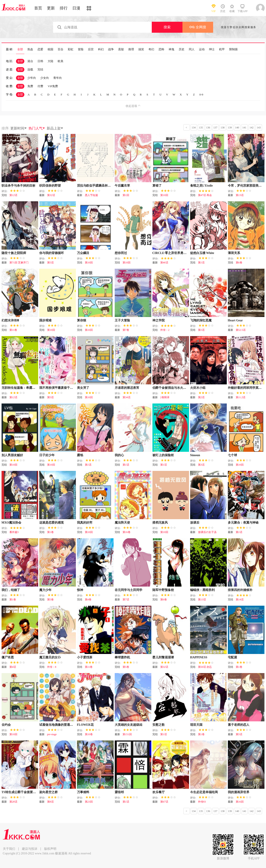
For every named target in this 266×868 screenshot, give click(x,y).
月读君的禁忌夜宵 (127, 388)
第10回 (164, 195)
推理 (131, 49)
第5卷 (50, 600)
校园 (50, 49)
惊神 (80, 590)
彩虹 (71, 49)
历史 (182, 49)
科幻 (101, 49)
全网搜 (198, 27)
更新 (51, 8)
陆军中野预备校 (163, 590)
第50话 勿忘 (205, 667)
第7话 (126, 600)
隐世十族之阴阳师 (14, 253)
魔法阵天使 (122, 523)
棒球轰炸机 (122, 657)
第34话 (127, 397)
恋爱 (40, 49)
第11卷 (13, 330)
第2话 (201, 397)
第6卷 (239, 263)
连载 (30, 69)
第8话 (50, 802)
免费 (30, 86)
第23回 (89, 802)
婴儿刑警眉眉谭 (163, 657)
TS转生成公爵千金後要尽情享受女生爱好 (29, 792)
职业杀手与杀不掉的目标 (18, 186)
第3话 (201, 465)
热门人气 (37, 128)
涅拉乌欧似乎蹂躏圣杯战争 (95, 186)
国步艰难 (45, 320)
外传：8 (52, 667)
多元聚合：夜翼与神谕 (243, 523)
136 (208, 128)
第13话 (240, 195)
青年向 (58, 78)
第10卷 (89, 734)
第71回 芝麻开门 (19, 263)
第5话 (50, 263)
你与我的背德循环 (52, 253)
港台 (30, 61)
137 (215, 128)
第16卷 (127, 532)
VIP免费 (53, 86)
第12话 (13, 195)
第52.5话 (241, 330)
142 (252, 128)
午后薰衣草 (122, 186)
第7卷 (126, 330)
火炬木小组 (198, 388)
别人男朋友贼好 (12, 455)
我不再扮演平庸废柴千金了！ (59, 388)
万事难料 (83, 792)
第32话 (51, 195)
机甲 (222, 49)
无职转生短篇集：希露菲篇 (20, 388)
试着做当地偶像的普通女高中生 (61, 725)
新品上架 (55, 128)
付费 (40, 86)
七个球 (232, 455)
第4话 (13, 667)
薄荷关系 (234, 253)
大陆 (50, 61)
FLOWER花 (85, 725)
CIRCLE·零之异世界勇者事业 (173, 253)
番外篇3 (14, 532)
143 (259, 128)
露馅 (80, 455)
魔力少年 (45, 590)
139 (230, 128)
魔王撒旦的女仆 (50, 657)
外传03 (202, 802)
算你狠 (82, 320)
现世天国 (196, 725)
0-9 (201, 95)
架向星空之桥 (48, 792)
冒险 (81, 49)
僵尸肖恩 (8, 657)
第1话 (201, 263)
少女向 (45, 78)
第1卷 (50, 532)
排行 (64, 8)
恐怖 (161, 49)
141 (244, 128)
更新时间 (19, 128)
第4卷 (88, 600)
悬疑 (121, 49)
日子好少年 (47, 455)
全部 (20, 49)
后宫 (91, 49)
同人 (192, 49)
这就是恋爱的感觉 (52, 523)
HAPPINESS (199, 657)
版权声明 (50, 849)
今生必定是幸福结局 (204, 792)
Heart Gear (235, 320)
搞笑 (141, 49)
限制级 (233, 49)
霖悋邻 (119, 792)
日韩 (40, 61)
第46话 (164, 263)
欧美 (61, 61)
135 (201, 128)
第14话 (240, 600)
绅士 (212, 49)
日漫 (76, 8)
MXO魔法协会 (11, 523)
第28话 (13, 802)
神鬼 (171, 49)
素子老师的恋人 (239, 725)
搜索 (167, 27)
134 (194, 128)
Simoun (195, 455)
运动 (202, 49)
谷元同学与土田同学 (129, 590)
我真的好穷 (85, 523)
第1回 (126, 195)
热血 (30, 49)
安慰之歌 (159, 725)
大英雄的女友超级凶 (129, 725)
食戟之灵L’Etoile (202, 186)
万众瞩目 (83, 253)
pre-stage (52, 734)
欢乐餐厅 (159, 792)
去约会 (6, 725)
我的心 (119, 455)
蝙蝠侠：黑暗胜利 (202, 590)
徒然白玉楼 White (202, 253)
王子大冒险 (122, 320)
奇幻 (151, 49)
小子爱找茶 (85, 657)
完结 (40, 69)
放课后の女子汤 (207, 532)
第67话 (164, 802)
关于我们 (9, 849)
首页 (38, 8)
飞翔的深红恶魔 (201, 320)
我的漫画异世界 (239, 792)
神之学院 (159, 320)
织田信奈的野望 (50, 186)
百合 (61, 49)
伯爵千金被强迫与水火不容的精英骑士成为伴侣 (185, 388)
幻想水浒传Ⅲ (10, 320)
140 (237, 128)
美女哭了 (83, 388)
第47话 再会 (205, 195)
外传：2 (165, 330)
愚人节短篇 (91, 195)
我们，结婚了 (11, 590)
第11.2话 (241, 397)
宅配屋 (232, 657)
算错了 (157, 186)
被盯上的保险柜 (163, 455)
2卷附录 (165, 397)
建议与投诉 (30, 849)
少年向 (32, 78)
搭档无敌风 (160, 523)
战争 (111, 49)
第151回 (127, 734)
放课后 (195, 523)
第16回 (240, 802)
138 (223, 128)
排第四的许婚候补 (240, 590)
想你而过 (121, 253)
